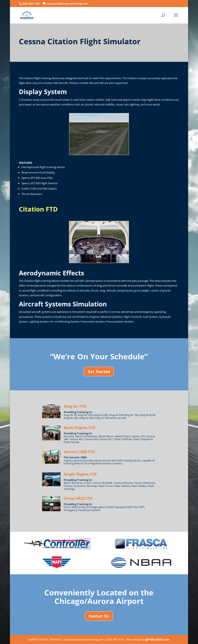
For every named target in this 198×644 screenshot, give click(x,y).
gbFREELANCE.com (157, 639)
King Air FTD (75, 406)
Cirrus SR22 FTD (78, 498)
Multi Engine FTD (80, 428)
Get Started (99, 372)
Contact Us (99, 616)
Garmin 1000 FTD (79, 452)
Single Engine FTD (80, 474)
